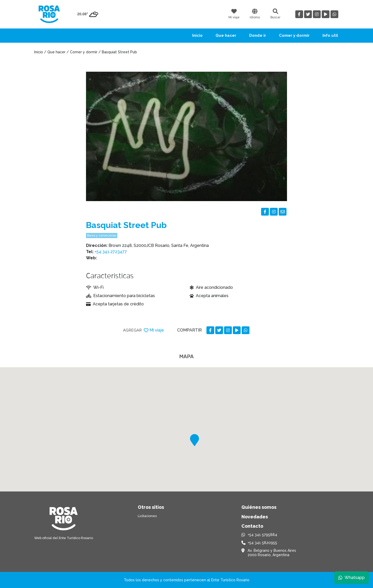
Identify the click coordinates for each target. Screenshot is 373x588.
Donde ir (258, 35)
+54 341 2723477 (111, 252)
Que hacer (226, 35)
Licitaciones (147, 516)
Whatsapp (352, 578)
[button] (195, 440)
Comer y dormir (294, 35)
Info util (330, 35)
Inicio (197, 35)
